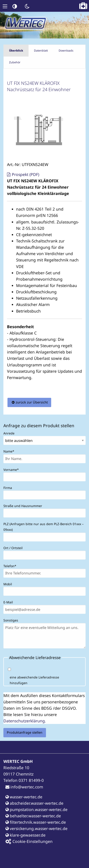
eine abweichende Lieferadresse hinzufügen (34, 680)
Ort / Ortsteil (13, 548)
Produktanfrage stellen (25, 732)
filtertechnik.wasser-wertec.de (36, 822)
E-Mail (8, 602)
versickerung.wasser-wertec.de (36, 828)
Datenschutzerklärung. (25, 721)
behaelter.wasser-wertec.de (33, 816)
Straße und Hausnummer (23, 506)
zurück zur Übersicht (32, 402)
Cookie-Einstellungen (29, 841)
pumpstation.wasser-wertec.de (36, 809)
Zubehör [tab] (15, 62)
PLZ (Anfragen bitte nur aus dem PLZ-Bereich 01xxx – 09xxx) (43, 527)
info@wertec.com (24, 787)
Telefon (11, 566)
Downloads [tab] (66, 51)
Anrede (9, 433)
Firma (8, 488)
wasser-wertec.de (24, 797)
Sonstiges (11, 620)
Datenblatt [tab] (41, 51)
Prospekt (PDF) (25, 174)
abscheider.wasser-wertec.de (34, 803)
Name (11, 451)
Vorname (11, 469)
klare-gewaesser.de (25, 835)
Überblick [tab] (16, 51)
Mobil (8, 584)
